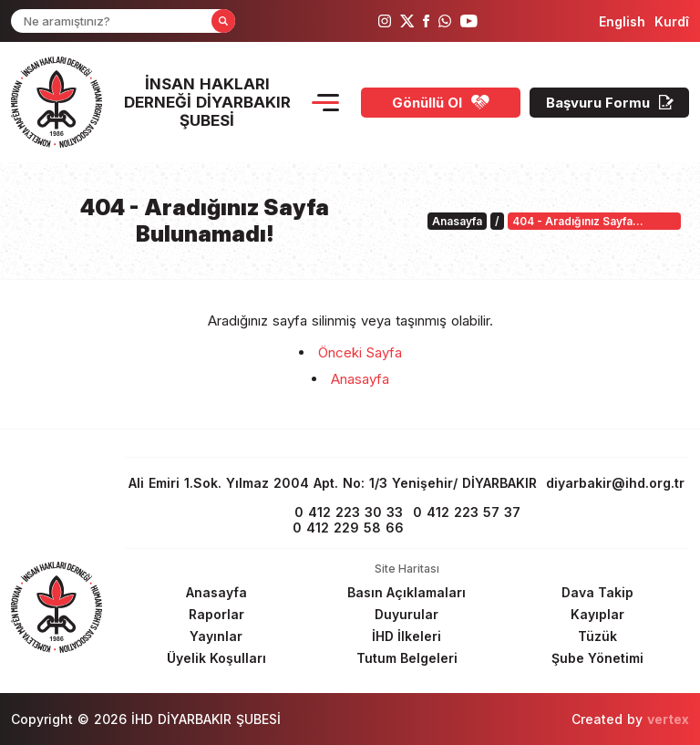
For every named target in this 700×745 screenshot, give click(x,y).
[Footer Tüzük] (597, 636)
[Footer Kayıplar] (597, 614)
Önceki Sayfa (360, 352)
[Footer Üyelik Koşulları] (216, 658)
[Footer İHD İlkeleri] (407, 636)
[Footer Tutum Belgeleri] (407, 658)
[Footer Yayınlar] (216, 636)
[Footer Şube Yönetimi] (597, 658)
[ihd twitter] (407, 21)
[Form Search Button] (223, 21)
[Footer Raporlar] (216, 614)
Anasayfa (360, 379)
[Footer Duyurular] (407, 614)
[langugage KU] (672, 21)
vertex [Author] (668, 719)
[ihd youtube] (469, 21)
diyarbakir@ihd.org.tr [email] (615, 483)
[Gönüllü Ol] (441, 103)
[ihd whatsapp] (445, 21)
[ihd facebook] (426, 21)
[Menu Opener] (325, 103)
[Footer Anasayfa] (216, 592)
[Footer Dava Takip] (597, 592)
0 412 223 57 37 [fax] (467, 512)
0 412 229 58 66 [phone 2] (348, 528)
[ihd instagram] (385, 21)
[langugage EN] (622, 21)
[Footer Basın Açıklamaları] (407, 592)
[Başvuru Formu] (609, 103)
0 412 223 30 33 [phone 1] (349, 512)
